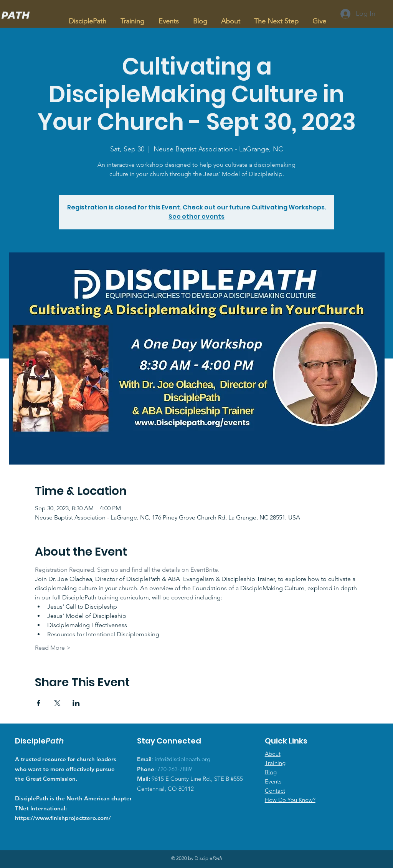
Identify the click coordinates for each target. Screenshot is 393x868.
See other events (196, 217)
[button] (132, 18)
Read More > (53, 648)
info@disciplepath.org (182, 759)
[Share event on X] (57, 703)
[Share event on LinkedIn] (76, 703)
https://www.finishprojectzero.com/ (63, 818)
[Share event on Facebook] (39, 703)
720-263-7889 (175, 769)
